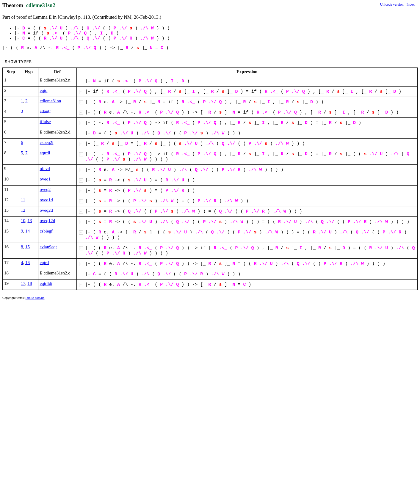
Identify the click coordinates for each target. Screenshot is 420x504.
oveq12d (48, 221)
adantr (45, 111)
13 (30, 221)
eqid (44, 90)
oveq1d (46, 200)
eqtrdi (45, 153)
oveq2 (45, 189)
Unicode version (392, 4)
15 (28, 247)
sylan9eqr (48, 247)
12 (23, 210)
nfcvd (45, 169)
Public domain (35, 298)
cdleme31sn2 (41, 5)
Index (411, 4)
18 (30, 283)
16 (28, 263)
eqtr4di (46, 283)
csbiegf (46, 231)
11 (23, 200)
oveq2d (46, 210)
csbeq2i (47, 142)
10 (23, 221)
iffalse (45, 122)
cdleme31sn (51, 101)
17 (23, 283)
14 (28, 231)
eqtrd (44, 263)
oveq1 (45, 179)
